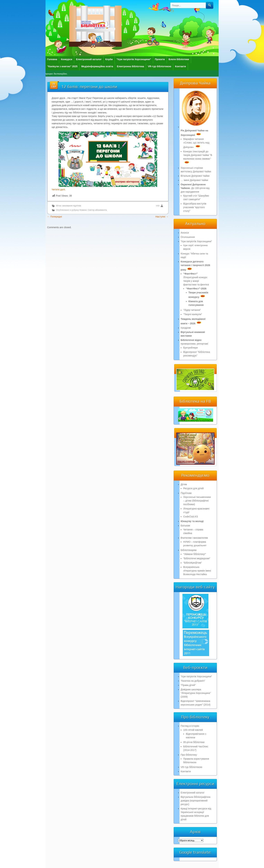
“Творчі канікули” (193, 314)
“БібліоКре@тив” (193, 563)
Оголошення (188, 237)
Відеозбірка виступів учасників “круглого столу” (195, 207)
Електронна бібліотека (130, 66)
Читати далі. (59, 189)
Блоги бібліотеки (179, 59)
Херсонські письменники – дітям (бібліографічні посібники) (197, 501)
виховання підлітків (72, 206)
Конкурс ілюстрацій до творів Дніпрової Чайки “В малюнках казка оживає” (198, 157)
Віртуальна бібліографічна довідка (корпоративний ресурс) (196, 801)
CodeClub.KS (191, 517)
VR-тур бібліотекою (160, 66)
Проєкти (160, 59)
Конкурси (67, 59)
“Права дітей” (188, 685)
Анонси (185, 233)
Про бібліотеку (189, 755)
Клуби (109, 59)
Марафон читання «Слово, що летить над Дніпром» (196, 143)
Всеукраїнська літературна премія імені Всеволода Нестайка (197, 571)
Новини (83, 210)
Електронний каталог (89, 59)
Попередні (55, 217)
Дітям (184, 484)
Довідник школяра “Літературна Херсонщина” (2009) (196, 693)
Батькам (185, 526)
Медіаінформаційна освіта (97, 66)
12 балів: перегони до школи (89, 87)
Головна (52, 59)
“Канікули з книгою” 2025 (62, 66)
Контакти (180, 66)
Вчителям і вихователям (194, 538)
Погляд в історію (190, 726)
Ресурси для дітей (194, 488)
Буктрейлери (191, 348)
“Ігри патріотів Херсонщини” (134, 59)
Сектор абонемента (97, 210)
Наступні (162, 217)
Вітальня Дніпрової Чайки (195, 176)
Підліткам (186, 493)
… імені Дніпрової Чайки (194, 180)
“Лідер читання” (192, 310)
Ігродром (186, 328)
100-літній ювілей (193, 730)
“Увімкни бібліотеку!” (195, 554)
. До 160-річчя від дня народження (195, 188)
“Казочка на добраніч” (193, 681)
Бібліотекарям (189, 550)
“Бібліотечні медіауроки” (197, 558)
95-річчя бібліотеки (194, 742)
